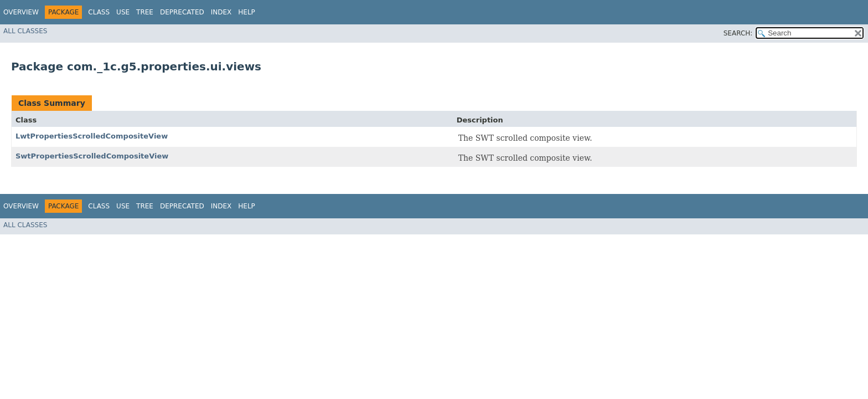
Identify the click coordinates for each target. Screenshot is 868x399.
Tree (145, 12)
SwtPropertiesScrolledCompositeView (92, 156)
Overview (21, 12)
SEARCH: (738, 33)
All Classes (25, 31)
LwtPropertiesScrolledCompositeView (92, 136)
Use (123, 12)
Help (247, 12)
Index (221, 12)
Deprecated (182, 12)
